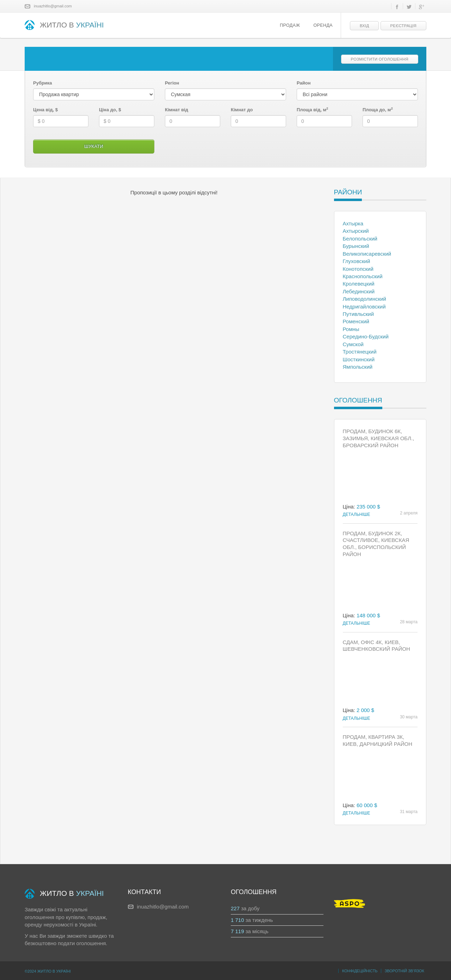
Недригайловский (364, 307)
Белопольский (360, 239)
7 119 (237, 931)
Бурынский (356, 246)
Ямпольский (358, 367)
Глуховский (357, 261)
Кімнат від (177, 110)
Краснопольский (363, 276)
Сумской (353, 344)
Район (304, 83)
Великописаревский (367, 254)
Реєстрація (403, 26)
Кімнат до (242, 110)
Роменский (356, 321)
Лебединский (359, 291)
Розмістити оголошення (380, 59)
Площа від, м (312, 110)
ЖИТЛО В (64, 26)
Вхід (364, 26)
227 (235, 908)
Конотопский (358, 269)
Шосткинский (359, 359)
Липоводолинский (365, 299)
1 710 (237, 920)
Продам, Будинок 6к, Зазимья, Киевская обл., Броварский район (379, 438)
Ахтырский (356, 231)
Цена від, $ (45, 110)
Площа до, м (378, 110)
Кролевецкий (359, 284)
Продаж (290, 25)
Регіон (172, 83)
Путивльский (359, 314)
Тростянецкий (360, 352)
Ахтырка (353, 223)
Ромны (351, 329)
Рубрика (43, 83)
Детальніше (357, 514)
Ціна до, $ (110, 110)
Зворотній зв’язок (404, 971)
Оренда (323, 25)
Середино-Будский (366, 336)
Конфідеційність (360, 971)
